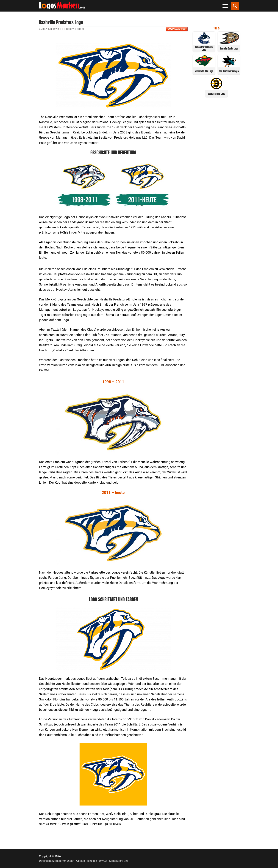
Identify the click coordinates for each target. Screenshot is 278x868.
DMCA (103, 861)
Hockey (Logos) (74, 29)
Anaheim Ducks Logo (229, 49)
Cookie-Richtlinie (87, 861)
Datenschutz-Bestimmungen (57, 861)
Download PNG (177, 29)
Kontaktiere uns (119, 861)
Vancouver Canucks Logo (204, 48)
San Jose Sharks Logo (229, 71)
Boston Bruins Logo (216, 94)
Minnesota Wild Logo (204, 71)
